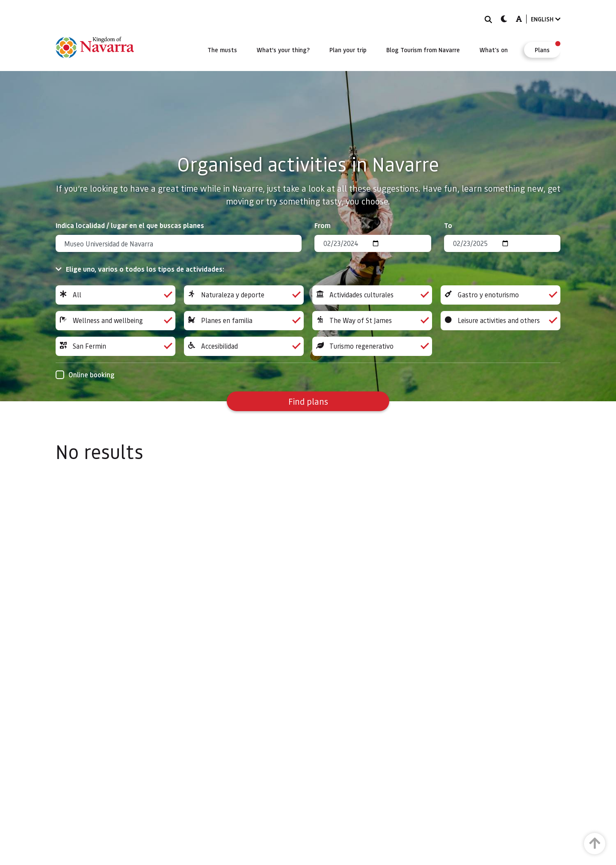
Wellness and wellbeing (115, 321)
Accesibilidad (244, 346)
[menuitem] (222, 50)
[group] (115, 295)
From (323, 225)
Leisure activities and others (500, 321)
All (115, 295)
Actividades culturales (372, 295)
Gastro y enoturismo (500, 295)
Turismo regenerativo (372, 346)
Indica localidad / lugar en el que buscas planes (130, 225)
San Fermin (115, 346)
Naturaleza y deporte (244, 295)
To (448, 225)
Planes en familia (244, 321)
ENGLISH (546, 19)
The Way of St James (372, 321)
